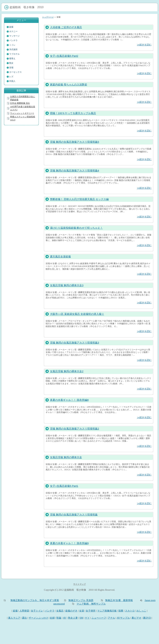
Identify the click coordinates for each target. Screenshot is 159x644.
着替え (12, 59)
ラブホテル (14, 54)
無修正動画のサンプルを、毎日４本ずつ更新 (35, 600)
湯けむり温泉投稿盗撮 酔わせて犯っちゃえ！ (76, 228)
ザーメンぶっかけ (38, 618)
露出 (24, 618)
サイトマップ (79, 584)
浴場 (11, 68)
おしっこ (141, 611)
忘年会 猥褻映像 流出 (20, 103)
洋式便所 (13, 49)
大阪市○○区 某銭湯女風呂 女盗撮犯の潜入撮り (77, 314)
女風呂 (60, 611)
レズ (11, 77)
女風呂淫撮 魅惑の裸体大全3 (67, 285)
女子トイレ (37, 611)
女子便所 (91, 611)
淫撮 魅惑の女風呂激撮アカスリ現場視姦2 (75, 429)
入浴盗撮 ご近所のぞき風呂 (66, 27)
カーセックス (15, 72)
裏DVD (147, 618)
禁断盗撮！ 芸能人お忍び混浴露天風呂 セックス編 (79, 199)
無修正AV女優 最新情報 (119, 600)
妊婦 (52, 618)
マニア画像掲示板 (107, 611)
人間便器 (24, 611)
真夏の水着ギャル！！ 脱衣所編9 (69, 543)
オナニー (13, 31)
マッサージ (14, 36)
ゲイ (87, 618)
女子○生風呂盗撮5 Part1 (64, 486)
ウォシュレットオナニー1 (22, 113)
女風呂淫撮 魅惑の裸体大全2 (67, 371)
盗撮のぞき (71, 611)
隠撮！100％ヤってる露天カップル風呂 (73, 113)
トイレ (12, 45)
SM (81, 618)
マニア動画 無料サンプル (91, 604)
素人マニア (14, 618)
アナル (111, 618)
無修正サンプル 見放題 (81, 600)
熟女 (11, 63)
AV (65, 618)
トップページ (48, 17)
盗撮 (11, 27)
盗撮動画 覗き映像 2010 (79, 590)
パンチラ (13, 40)
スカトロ (130, 611)
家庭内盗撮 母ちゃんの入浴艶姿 (69, 84)
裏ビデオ (136, 618)
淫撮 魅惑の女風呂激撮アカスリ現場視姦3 (75, 343)
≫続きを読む (144, 45)
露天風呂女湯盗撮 (60, 256)
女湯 (82, 611)
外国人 (12, 81)
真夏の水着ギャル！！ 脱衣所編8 (69, 400)
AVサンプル (123, 618)
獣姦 (59, 618)
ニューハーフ (99, 618)
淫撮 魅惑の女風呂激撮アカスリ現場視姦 (74, 515)
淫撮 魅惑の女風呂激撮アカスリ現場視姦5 (75, 142)
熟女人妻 (73, 618)
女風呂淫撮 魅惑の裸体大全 (66, 457)
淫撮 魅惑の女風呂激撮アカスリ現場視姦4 (75, 170)
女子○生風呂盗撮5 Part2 (64, 56)
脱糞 (121, 611)
